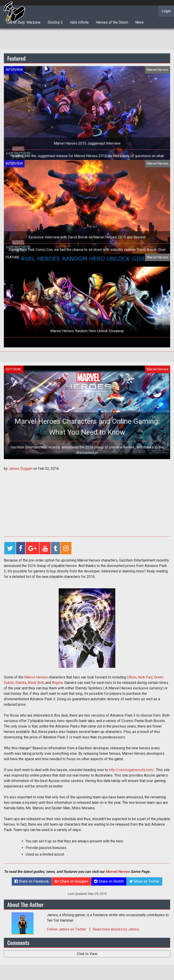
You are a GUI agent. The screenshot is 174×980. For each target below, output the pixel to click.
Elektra (21, 683)
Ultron (132, 677)
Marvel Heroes (36, 677)
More (139, 22)
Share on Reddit (109, 881)
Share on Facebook (32, 881)
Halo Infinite (79, 22)
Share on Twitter (144, 881)
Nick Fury (145, 677)
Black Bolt (36, 683)
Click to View (87, 954)
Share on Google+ (71, 881)
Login (166, 11)
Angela (57, 683)
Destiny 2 (55, 22)
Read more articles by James (116, 929)
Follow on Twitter (67, 929)
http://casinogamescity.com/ (132, 770)
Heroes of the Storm (112, 22)
